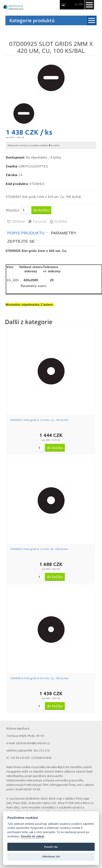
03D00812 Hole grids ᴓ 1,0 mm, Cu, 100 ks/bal (39, 420)
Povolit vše (51, 847)
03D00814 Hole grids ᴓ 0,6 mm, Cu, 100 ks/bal (39, 678)
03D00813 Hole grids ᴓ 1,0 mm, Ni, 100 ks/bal (39, 549)
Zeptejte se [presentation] (21, 241)
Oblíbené (16, 222)
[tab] (27, 233)
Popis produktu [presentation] (26, 233)
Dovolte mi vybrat (33, 836)
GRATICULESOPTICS (33, 166)
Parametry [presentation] (64, 233)
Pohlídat (58, 222)
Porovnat (37, 222)
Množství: (13, 210)
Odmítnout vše (51, 857)
